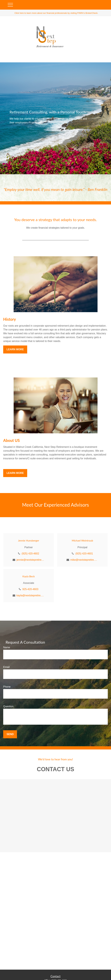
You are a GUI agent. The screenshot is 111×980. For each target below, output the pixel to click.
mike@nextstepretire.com (84, 560)
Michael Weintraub (82, 540)
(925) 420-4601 (84, 554)
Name (7, 647)
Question (8, 706)
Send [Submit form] (10, 734)
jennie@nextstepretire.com (30, 560)
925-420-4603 (30, 589)
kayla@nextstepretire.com (30, 595)
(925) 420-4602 (30, 554)
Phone (7, 687)
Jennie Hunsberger (29, 540)
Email (6, 667)
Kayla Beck (29, 576)
